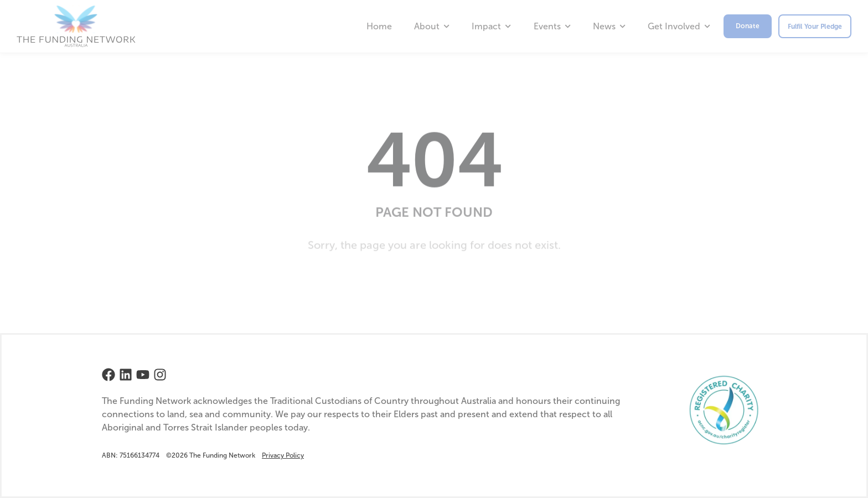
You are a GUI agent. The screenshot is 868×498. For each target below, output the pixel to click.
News (609, 26)
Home (379, 26)
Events (552, 26)
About (432, 26)
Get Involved (679, 26)
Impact (491, 26)
